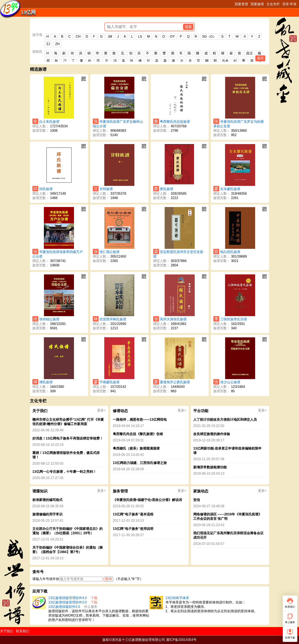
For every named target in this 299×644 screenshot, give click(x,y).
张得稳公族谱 (49, 319)
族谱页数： (41, 131)
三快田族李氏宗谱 (234, 319)
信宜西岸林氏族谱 (113, 319)
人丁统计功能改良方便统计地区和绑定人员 (225, 420)
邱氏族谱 (46, 189)
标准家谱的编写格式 (47, 500)
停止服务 (91, 607)
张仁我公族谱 (109, 252)
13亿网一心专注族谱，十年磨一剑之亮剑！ (64, 472)
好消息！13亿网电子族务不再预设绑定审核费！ (68, 438)
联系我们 (23, 631)
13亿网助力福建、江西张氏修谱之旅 (140, 463)
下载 (94, 598)
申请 (293, 4)
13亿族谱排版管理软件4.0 (67, 598)
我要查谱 (241, 4)
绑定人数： (41, 126)
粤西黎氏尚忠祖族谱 (175, 122)
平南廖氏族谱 (109, 382)
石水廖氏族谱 (230, 189)
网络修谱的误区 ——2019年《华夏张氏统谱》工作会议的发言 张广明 (228, 516)
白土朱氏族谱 (49, 122)
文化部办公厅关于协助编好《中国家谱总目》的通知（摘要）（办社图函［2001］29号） (67, 531)
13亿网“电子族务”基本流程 (133, 514)
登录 (286, 4)
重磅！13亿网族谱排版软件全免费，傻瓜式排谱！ (66, 455)
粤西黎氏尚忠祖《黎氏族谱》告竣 (138, 434)
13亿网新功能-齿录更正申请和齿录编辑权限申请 (227, 451)
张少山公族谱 (230, 382)
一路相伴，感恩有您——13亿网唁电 (140, 420)
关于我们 (7, 631)
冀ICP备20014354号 (181, 640)
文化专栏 (273, 4)
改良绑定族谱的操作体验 (212, 434)
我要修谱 (257, 4)
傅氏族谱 (46, 382)
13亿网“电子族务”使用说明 (133, 529)
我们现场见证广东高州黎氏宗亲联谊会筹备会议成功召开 (228, 535)
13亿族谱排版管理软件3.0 (67, 602)
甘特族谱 (106, 189)
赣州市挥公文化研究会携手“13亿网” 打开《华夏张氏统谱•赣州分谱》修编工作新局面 (68, 422)
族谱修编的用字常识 (47, 514)
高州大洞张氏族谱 (173, 319)
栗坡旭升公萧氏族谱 (175, 382)
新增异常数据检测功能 (210, 467)
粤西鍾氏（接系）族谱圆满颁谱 (136, 448)
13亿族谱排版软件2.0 (64, 607)
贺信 (197, 500)
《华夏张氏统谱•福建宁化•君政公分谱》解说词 (147, 500)
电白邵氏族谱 (230, 252)
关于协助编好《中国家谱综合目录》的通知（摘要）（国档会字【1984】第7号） (67, 550)
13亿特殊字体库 (177, 598)
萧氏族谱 (167, 189)
